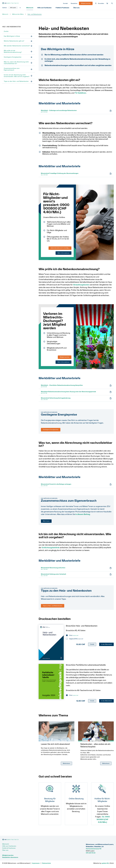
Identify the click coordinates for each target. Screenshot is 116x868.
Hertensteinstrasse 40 (94, 849)
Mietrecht (30, 8)
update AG (105, 863)
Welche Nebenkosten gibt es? (14, 41)
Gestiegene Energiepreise (13, 57)
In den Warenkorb (106, 644)
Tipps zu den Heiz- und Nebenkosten (16, 81)
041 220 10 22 (91, 853)
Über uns (77, 8)
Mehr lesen (46, 521)
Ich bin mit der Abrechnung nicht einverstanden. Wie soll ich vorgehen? (17, 76)
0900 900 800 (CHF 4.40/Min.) (60, 248)
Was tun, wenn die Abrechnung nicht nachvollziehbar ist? (16, 63)
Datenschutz (46, 863)
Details (92, 644)
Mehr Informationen (63, 253)
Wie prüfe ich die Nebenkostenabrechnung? (13, 52)
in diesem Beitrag (83, 514)
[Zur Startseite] (16, 3)
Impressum (36, 863)
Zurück (6, 31)
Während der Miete (18, 14)
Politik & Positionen (63, 8)
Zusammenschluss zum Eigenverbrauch (12, 69)
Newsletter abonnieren (10, 857)
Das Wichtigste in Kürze (12, 36)
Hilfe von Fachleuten (45, 8)
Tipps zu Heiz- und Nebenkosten (53, 606)
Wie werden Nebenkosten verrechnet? (17, 46)
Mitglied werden (65, 357)
